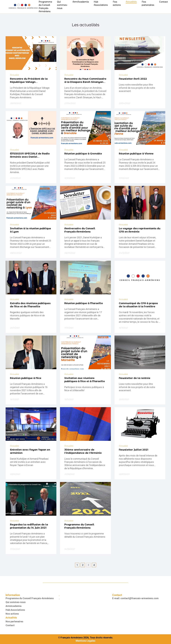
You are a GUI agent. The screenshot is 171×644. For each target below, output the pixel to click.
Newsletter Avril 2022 (133, 79)
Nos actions (12, 614)
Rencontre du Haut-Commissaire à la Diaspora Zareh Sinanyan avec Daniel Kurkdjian (85, 82)
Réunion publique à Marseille (84, 303)
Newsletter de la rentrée (135, 378)
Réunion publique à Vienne (136, 154)
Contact (163, 2)
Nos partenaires (14, 621)
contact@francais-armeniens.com (140, 598)
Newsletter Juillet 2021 (134, 450)
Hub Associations (15, 610)
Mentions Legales (85, 641)
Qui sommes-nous (62, 5)
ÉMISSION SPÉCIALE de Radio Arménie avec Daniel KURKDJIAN (30, 157)
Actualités (131, 2)
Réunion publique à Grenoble (83, 154)
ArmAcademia (81, 2)
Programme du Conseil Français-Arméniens (30, 598)
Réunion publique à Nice (26, 378)
